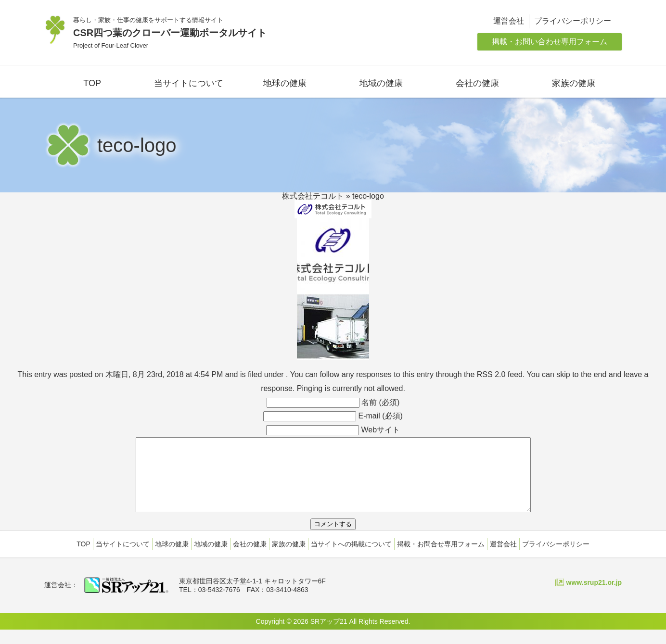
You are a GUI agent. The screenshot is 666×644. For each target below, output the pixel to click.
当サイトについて (189, 83)
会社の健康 (477, 83)
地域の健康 (381, 83)
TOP (92, 83)
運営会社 (509, 21)
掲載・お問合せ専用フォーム (441, 558)
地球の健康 (285, 83)
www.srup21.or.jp (594, 597)
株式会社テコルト (313, 196)
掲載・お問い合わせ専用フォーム (550, 42)
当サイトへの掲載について (351, 558)
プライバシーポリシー (573, 21)
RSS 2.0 (491, 374)
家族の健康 (574, 83)
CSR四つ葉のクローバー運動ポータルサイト (170, 33)
